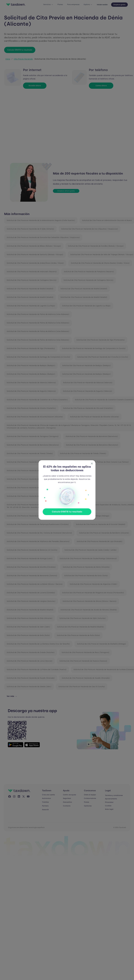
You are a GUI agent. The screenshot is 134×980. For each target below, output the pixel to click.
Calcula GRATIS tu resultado (67, 512)
